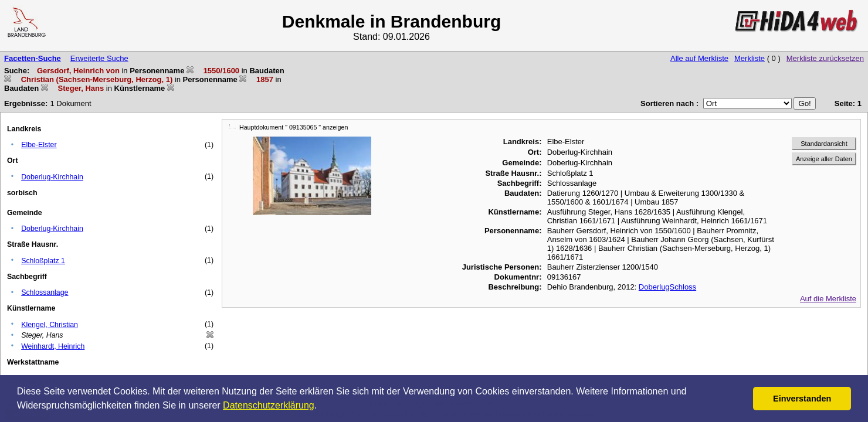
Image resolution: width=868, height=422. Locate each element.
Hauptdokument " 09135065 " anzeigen (294, 127)
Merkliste (750, 58)
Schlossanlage (45, 292)
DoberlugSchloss (667, 287)
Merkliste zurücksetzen (825, 58)
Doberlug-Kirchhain (52, 177)
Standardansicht (824, 144)
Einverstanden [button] (802, 399)
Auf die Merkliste (828, 299)
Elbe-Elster (39, 145)
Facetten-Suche (33, 58)
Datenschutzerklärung (269, 405)
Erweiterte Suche (99, 58)
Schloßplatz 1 (43, 261)
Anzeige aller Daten (824, 159)
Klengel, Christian (50, 325)
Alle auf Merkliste (699, 58)
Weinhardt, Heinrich (53, 346)
